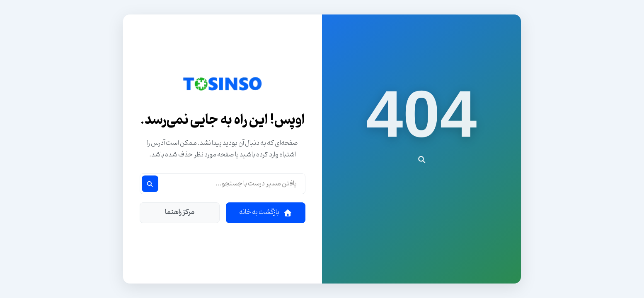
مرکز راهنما (180, 212)
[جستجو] (150, 184)
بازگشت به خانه (266, 212)
